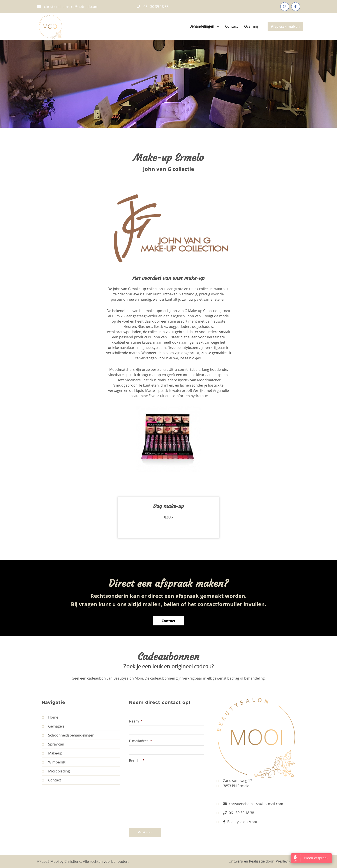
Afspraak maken (285, 27)
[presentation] (162, 812)
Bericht (137, 761)
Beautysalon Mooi (237, 822)
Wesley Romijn (288, 861)
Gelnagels (53, 726)
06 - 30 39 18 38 (153, 7)
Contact (232, 26)
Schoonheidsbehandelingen (68, 735)
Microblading (56, 771)
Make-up (52, 753)
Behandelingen (202, 26)
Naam (136, 721)
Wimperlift (54, 762)
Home (50, 717)
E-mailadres (141, 741)
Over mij (251, 26)
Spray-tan (53, 744)
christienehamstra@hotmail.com (68, 7)
